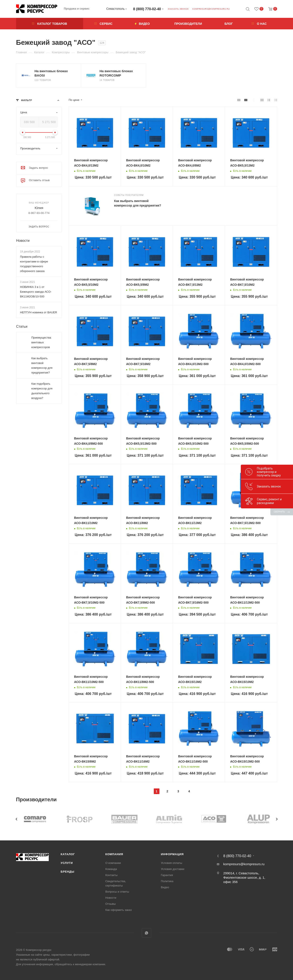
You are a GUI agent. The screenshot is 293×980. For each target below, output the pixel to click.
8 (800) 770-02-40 (147, 9)
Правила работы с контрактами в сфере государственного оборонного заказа (34, 264)
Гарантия (167, 875)
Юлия (39, 208)
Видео (165, 887)
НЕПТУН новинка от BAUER (39, 312)
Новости (23, 241)
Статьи (22, 326)
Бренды (68, 872)
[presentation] (17, 819)
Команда (111, 869)
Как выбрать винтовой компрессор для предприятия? (42, 365)
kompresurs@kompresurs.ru (211, 9)
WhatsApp (146, 933)
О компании (113, 863)
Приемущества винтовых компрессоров (41, 342)
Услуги (67, 863)
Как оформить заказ (118, 910)
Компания (114, 854)
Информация (172, 854)
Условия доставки (172, 869)
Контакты (111, 875)
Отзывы (111, 904)
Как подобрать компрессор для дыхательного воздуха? (42, 391)
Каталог (68, 854)
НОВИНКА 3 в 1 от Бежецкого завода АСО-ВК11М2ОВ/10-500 (36, 292)
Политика (167, 881)
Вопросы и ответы (117, 892)
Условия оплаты (171, 863)
